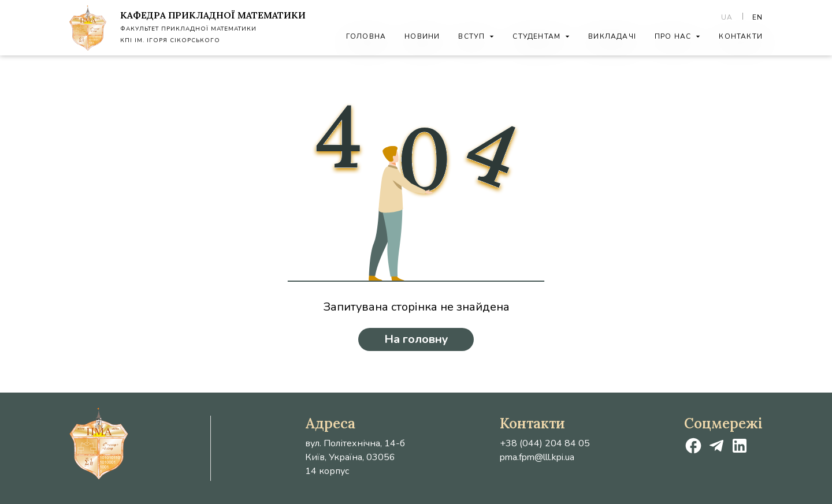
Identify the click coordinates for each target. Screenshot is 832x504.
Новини (422, 36)
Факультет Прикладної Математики (188, 29)
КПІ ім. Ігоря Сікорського (170, 40)
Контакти (741, 36)
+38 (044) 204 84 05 (545, 443)
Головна (366, 36)
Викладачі (612, 36)
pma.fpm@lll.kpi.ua (537, 457)
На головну (416, 339)
